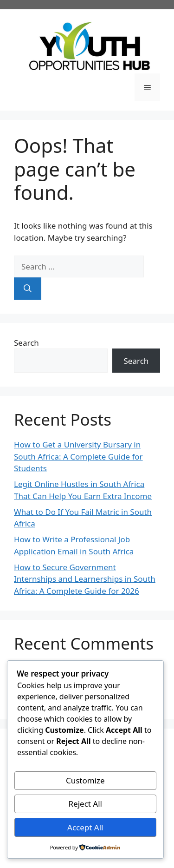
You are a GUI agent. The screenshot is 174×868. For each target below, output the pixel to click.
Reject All (86, 804)
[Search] (28, 289)
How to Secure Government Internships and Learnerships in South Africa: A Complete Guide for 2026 (85, 579)
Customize (85, 780)
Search (26, 343)
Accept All (85, 827)
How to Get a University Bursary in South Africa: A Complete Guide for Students (78, 456)
